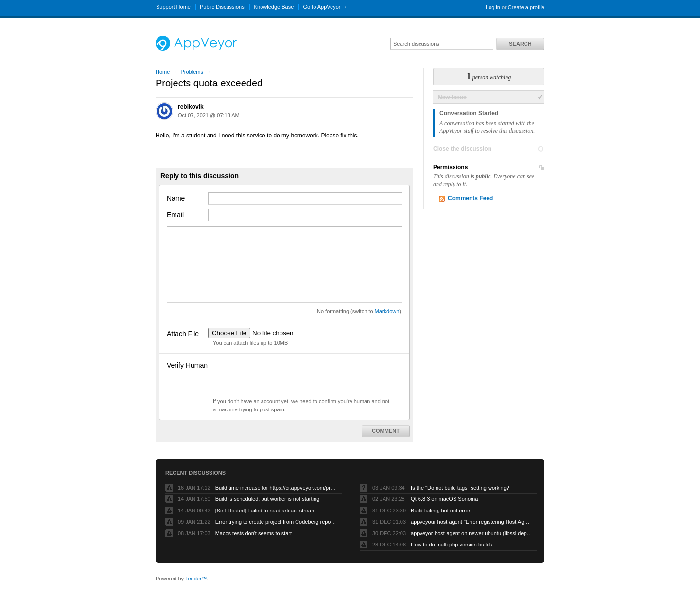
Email (175, 215)
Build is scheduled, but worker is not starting (268, 499)
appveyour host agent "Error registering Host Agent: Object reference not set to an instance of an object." (472, 522)
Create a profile (526, 7)
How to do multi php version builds (452, 545)
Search (520, 44)
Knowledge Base (274, 7)
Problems (192, 72)
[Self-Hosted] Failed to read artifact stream (266, 511)
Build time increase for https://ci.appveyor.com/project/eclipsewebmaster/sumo (276, 488)
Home (163, 72)
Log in (493, 7)
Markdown (387, 311)
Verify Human (187, 365)
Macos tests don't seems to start (254, 533)
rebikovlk (191, 107)
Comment (386, 431)
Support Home (173, 7)
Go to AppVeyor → (325, 7)
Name (176, 198)
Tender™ (196, 579)
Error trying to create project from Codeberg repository (276, 522)
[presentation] (282, 378)
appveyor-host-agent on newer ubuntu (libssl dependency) (472, 533)
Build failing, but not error (440, 511)
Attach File (183, 334)
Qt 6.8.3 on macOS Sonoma (444, 499)
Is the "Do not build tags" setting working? (460, 488)
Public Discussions (222, 7)
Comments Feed (470, 198)
